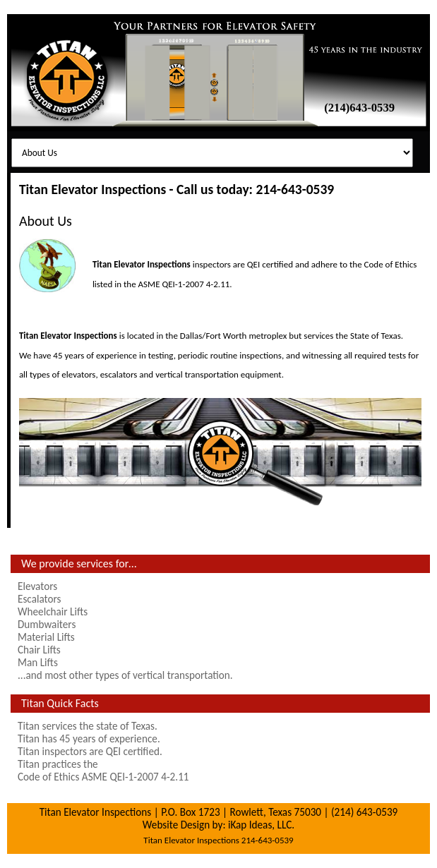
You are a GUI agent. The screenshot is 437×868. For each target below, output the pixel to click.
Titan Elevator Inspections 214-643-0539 (218, 840)
